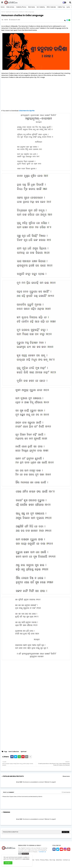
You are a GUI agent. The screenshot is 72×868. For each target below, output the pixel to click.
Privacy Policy (44, 860)
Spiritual (9, 12)
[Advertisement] (36, 92)
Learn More (26, 859)
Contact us (42, 852)
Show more (66, 776)
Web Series (31, 7)
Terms (37, 860)
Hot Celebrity (41, 7)
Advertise (59, 860)
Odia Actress (10, 7)
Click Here (65, 832)
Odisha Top (61, 7)
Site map (52, 860)
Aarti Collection (14, 752)
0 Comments (66, 792)
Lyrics (68, 7)
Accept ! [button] (8, 863)
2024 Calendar (51, 7)
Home (3, 7)
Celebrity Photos (21, 7)
